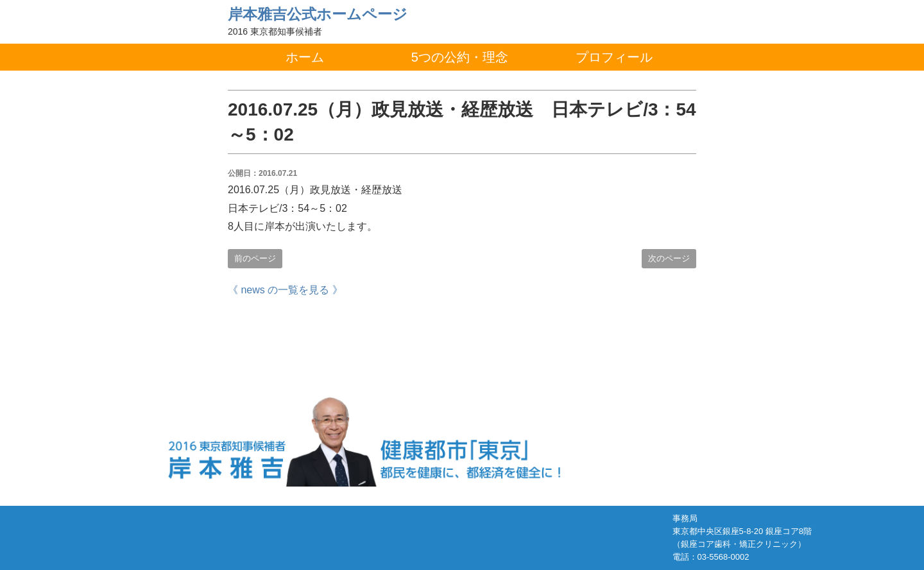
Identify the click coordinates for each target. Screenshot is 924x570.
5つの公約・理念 (460, 57)
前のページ (255, 258)
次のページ (669, 258)
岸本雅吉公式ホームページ (318, 14)
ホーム (305, 57)
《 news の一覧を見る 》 (285, 290)
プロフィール (614, 57)
